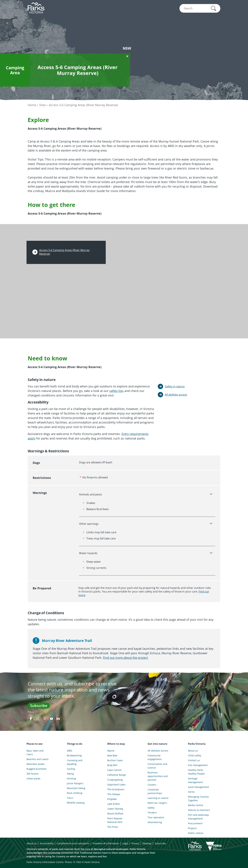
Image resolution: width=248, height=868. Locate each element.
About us (193, 751)
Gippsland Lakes (116, 784)
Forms (191, 792)
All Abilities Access (158, 751)
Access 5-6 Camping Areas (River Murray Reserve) (83, 105)
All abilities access (176, 395)
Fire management (198, 765)
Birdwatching (74, 755)
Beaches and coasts (38, 759)
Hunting (71, 778)
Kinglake (112, 799)
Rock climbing (75, 793)
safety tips (116, 391)
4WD (69, 751)
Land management (198, 787)
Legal (125, 843)
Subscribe (39, 705)
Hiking (70, 774)
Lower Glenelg (115, 809)
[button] (213, 8)
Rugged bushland (36, 769)
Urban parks (33, 778)
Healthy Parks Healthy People (196, 772)
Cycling (71, 769)
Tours (70, 798)
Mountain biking (76, 788)
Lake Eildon (114, 804)
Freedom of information (106, 843)
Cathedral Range (117, 775)
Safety (151, 808)
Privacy (31, 712)
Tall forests (33, 774)
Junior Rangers (75, 783)
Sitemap (147, 843)
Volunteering (155, 822)
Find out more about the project (125, 658)
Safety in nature (175, 386)
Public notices (196, 833)
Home (32, 105)
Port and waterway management (198, 817)
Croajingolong (115, 780)
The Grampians (116, 789)
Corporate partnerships (155, 791)
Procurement (195, 823)
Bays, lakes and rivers (35, 752)
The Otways (114, 794)
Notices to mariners (199, 810)
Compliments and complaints (73, 843)
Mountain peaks (36, 764)
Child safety (195, 755)
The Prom (113, 827)
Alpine (111, 751)
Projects (192, 828)
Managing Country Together (198, 799)
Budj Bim (112, 765)
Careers (152, 785)
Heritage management (195, 780)
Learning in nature (158, 798)
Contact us (194, 760)
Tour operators (156, 817)
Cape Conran (114, 770)
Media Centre (196, 805)
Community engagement (155, 757)
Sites (43, 105)
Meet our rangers (157, 803)
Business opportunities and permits (158, 776)
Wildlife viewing (76, 803)
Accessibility (47, 843)
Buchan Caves (115, 760)
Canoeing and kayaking (75, 762)
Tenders (152, 813)
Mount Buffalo (115, 814)
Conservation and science (157, 766)
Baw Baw (112, 755)
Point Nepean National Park (115, 820)
